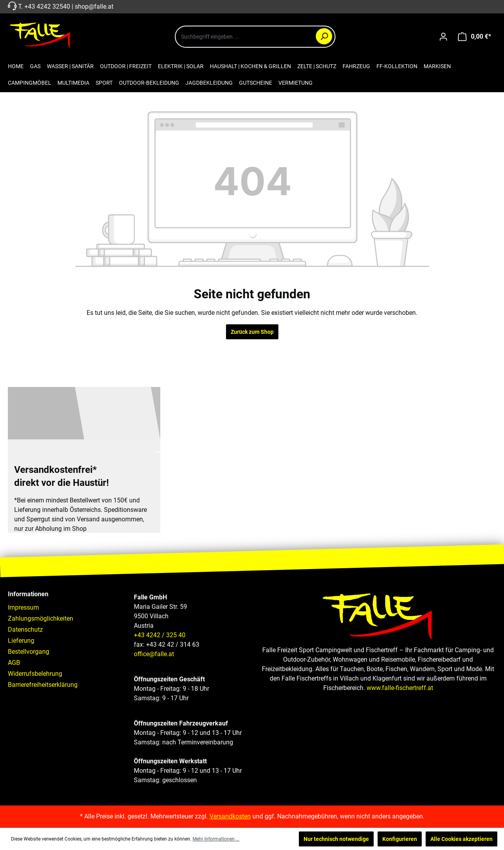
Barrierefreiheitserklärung (43, 685)
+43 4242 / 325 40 (160, 635)
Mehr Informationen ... (216, 839)
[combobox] (255, 37)
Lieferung (21, 641)
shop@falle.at (94, 7)
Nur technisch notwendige (336, 839)
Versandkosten (230, 816)
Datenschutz (25, 630)
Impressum (23, 607)
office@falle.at (154, 654)
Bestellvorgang (29, 652)
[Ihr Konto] (443, 37)
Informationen (28, 594)
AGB (14, 663)
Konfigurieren (400, 839)
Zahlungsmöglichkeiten (41, 618)
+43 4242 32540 (47, 7)
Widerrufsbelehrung (35, 674)
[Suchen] (324, 36)
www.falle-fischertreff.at (400, 688)
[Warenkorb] (474, 37)
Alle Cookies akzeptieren (461, 839)
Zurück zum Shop (252, 332)
